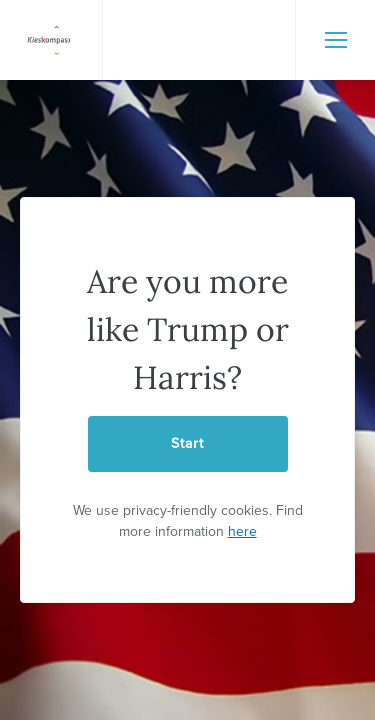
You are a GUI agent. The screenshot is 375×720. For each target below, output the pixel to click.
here (242, 531)
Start (187, 443)
